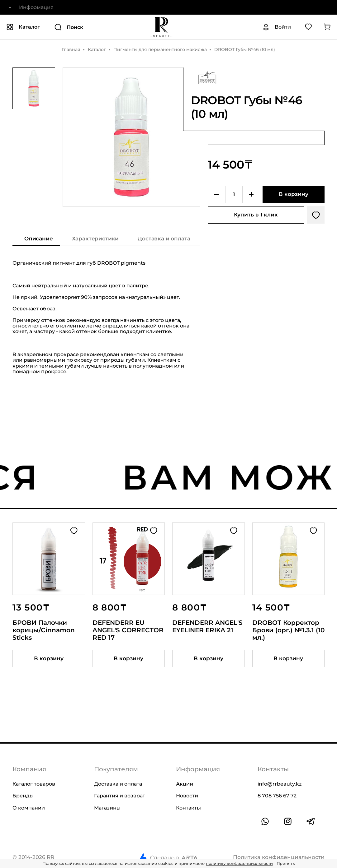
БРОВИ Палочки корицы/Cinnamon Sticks (44, 630)
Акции (185, 784)
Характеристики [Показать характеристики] (95, 239)
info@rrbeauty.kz (280, 784)
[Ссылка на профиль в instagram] (288, 821)
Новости (187, 796)
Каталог (97, 49)
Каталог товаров (34, 784)
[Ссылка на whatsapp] (265, 821)
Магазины (107, 808)
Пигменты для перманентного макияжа (160, 49)
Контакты (188, 808)
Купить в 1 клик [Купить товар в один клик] (256, 215)
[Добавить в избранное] (316, 215)
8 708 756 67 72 (277, 796)
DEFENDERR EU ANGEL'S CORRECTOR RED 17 (128, 630)
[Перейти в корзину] (327, 27)
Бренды (23, 796)
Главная (71, 49)
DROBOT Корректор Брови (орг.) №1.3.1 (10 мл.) (288, 630)
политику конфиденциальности (239, 863)
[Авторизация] (277, 27)
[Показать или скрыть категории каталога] (23, 27)
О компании (29, 808)
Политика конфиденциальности (279, 857)
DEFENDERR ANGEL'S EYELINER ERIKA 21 (207, 626)
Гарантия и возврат (120, 796)
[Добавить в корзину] (294, 194)
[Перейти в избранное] (308, 27)
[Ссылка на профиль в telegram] (311, 821)
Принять (286, 863)
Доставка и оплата (118, 784)
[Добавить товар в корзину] (49, 659)
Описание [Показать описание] (39, 239)
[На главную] (161, 27)
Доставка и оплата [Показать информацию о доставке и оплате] (164, 239)
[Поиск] (90, 27)
